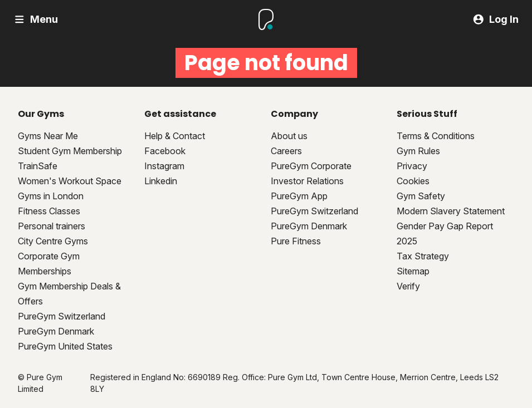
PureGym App (299, 196)
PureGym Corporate (311, 166)
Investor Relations (307, 181)
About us (289, 136)
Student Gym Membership (70, 151)
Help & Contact (175, 136)
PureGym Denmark (56, 331)
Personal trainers (52, 226)
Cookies (413, 181)
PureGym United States (65, 346)
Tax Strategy (423, 256)
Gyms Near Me (48, 136)
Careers (286, 151)
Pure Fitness (296, 241)
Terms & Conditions (436, 136)
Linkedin (161, 181)
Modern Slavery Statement (451, 211)
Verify (408, 286)
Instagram (164, 166)
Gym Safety (421, 196)
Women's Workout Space (70, 181)
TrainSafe (38, 166)
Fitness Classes (49, 211)
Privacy (412, 166)
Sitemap (413, 271)
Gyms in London (51, 196)
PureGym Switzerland (62, 316)
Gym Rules (418, 151)
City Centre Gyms (53, 241)
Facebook (165, 151)
